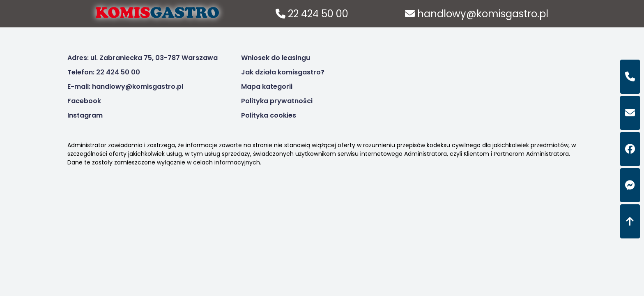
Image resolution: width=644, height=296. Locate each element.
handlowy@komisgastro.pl (477, 14)
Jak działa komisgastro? (283, 72)
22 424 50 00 (312, 14)
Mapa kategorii (267, 87)
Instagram (85, 115)
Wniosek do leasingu (276, 58)
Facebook (84, 101)
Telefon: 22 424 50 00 (104, 72)
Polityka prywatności (277, 101)
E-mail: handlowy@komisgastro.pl (125, 87)
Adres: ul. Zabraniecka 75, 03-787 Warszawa (143, 58)
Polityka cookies (269, 115)
